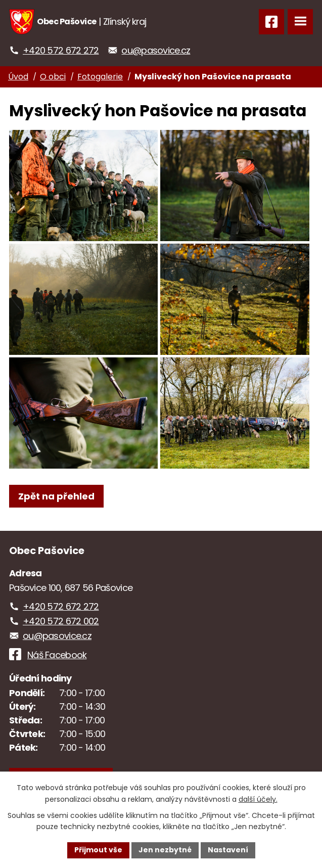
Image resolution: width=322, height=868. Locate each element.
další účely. (258, 799)
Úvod (18, 77)
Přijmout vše (98, 850)
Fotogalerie (100, 77)
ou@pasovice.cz (156, 50)
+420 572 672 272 (61, 50)
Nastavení (228, 850)
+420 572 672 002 (61, 621)
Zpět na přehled (56, 496)
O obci (53, 77)
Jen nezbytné (165, 850)
